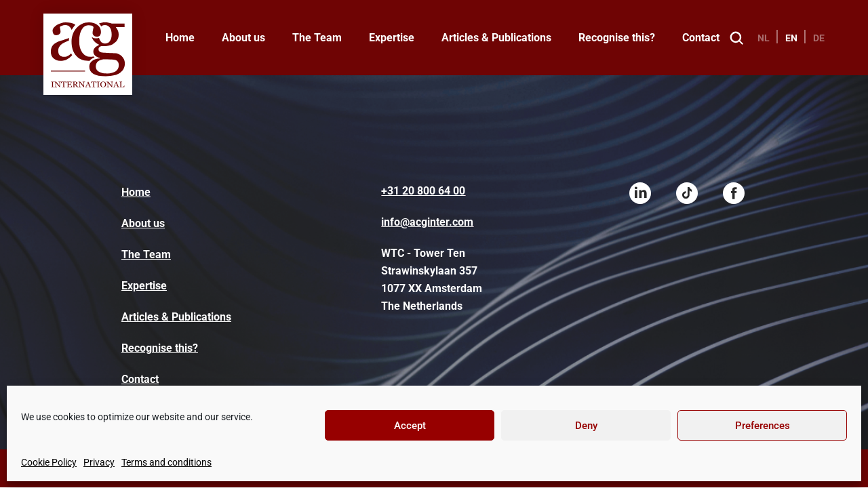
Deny (586, 426)
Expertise (392, 38)
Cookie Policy (49, 462)
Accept (410, 426)
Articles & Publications (496, 38)
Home (180, 38)
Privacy (99, 462)
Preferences (763, 426)
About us (243, 38)
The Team (317, 38)
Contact (701, 38)
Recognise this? (617, 38)
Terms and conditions (166, 462)
